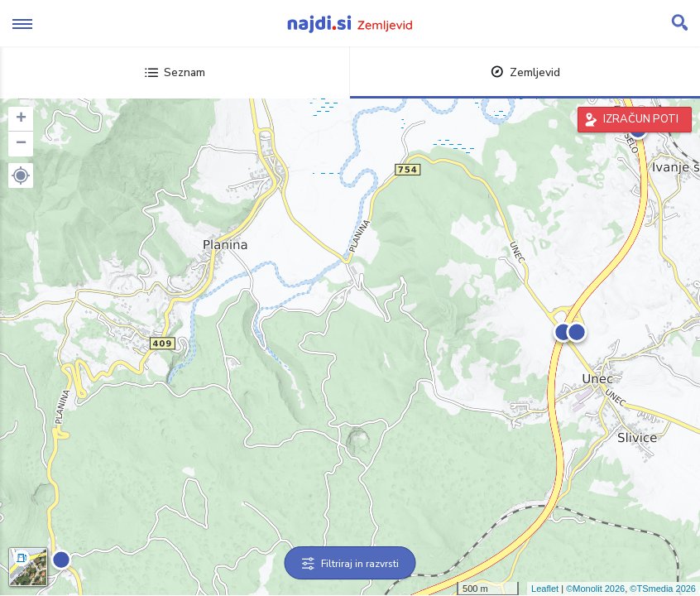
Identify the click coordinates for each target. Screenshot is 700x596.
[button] (21, 175)
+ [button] (21, 119)
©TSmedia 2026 (663, 589)
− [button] (21, 144)
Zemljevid (525, 72)
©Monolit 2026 (595, 589)
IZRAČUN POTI (641, 119)
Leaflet (545, 589)
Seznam (175, 72)
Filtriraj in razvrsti (350, 564)
